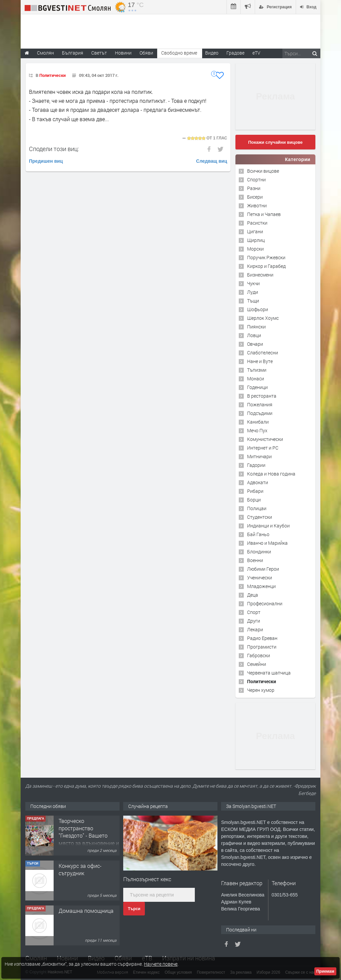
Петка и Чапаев (264, 214)
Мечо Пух (257, 430)
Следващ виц (212, 161)
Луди (253, 292)
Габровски (259, 655)
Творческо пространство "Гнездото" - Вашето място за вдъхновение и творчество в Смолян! (89, 836)
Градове (235, 53)
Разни (254, 188)
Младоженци (261, 586)
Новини (123, 53)
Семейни (257, 664)
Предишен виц (46, 161)
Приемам (325, 971)
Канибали (258, 422)
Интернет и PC (263, 448)
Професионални (265, 603)
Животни (257, 205)
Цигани (255, 231)
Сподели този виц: (54, 149)
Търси (134, 909)
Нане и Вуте (260, 361)
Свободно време (179, 53)
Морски (255, 249)
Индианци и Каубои (268, 526)
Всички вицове (263, 171)
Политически (52, 75)
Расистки (257, 223)
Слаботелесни (263, 353)
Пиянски (256, 327)
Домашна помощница (86, 911)
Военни (255, 560)
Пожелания (260, 404)
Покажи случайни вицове (275, 142)
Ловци (254, 335)
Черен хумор (261, 690)
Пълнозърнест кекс (147, 879)
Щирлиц (256, 240)
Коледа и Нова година (271, 474)
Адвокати (258, 482)
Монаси (256, 379)
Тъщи (253, 301)
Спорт (254, 612)
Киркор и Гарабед (266, 266)
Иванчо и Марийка (267, 543)
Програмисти (262, 647)
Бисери (255, 197)
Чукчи (253, 283)
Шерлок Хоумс (263, 318)
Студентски (260, 517)
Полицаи (257, 508)
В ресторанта (262, 396)
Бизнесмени (260, 275)
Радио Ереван (262, 638)
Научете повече (161, 964)
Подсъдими (260, 413)
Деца (253, 595)
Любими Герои (263, 569)
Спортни (256, 180)
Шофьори (258, 309)
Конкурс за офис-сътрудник (80, 869)
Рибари (255, 491)
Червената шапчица (269, 673)
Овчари (255, 344)
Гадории (256, 465)
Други (254, 621)
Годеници (257, 387)
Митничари (259, 456)
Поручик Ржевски (266, 257)
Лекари (255, 629)
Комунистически (265, 439)
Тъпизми (257, 370)
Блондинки (259, 552)
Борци (254, 500)
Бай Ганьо (258, 534)
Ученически (260, 578)
